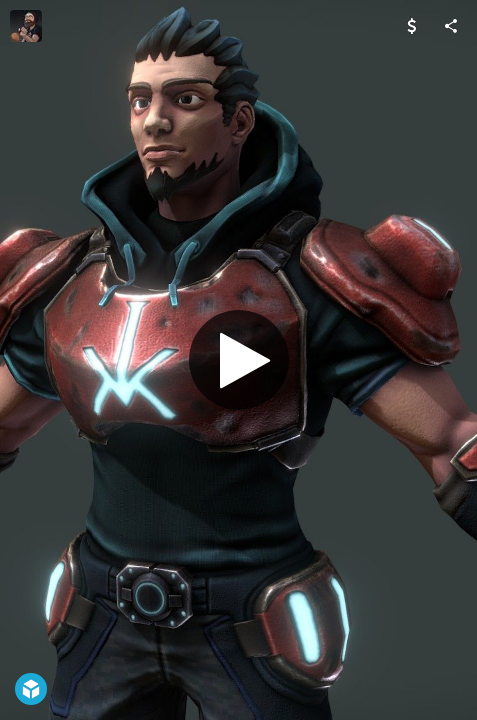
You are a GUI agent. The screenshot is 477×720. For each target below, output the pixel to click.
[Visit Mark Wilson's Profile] (26, 26)
